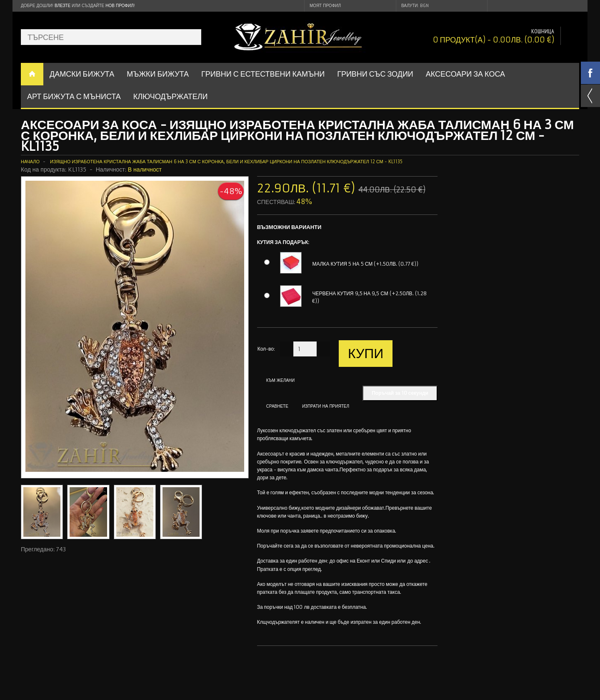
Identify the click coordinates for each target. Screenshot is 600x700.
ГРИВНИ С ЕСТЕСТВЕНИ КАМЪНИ (263, 74)
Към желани (281, 380)
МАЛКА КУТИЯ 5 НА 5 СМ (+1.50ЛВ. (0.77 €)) (365, 264)
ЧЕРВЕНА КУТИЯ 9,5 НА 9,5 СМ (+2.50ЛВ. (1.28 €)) (369, 297)
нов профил (119, 6)
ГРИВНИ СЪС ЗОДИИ (375, 74)
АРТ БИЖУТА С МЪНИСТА (74, 96)
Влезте (62, 6)
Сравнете (277, 406)
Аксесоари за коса (465, 74)
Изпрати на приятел (326, 406)
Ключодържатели (171, 96)
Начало (30, 162)
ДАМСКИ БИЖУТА (82, 74)
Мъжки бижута (158, 74)
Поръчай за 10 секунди (400, 393)
